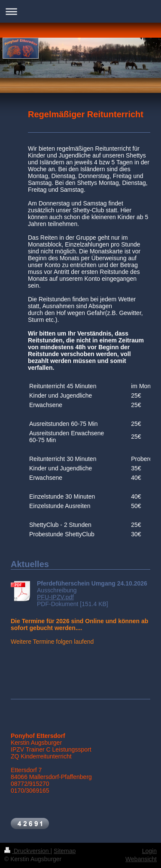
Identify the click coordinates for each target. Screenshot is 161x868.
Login (149, 851)
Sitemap (65, 851)
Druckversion (27, 851)
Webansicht (141, 859)
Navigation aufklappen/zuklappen (80, 11)
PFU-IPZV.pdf (55, 597)
